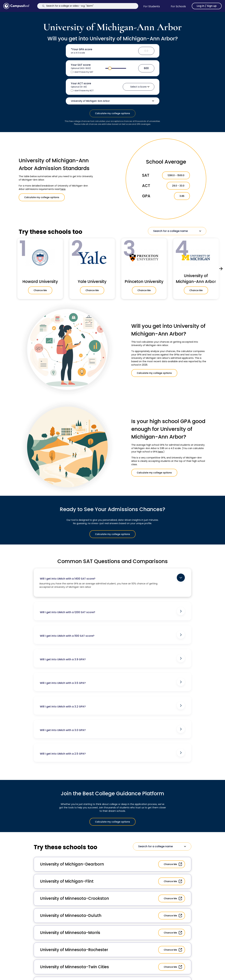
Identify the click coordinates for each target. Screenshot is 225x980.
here (63, 189)
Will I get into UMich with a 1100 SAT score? (112, 635)
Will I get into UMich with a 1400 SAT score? (112, 578)
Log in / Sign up (207, 6)
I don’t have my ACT (84, 91)
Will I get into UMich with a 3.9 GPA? (112, 658)
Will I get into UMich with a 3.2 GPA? (112, 705)
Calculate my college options (112, 113)
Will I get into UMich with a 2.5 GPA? (112, 753)
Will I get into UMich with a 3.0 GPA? (112, 729)
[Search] (88, 6)
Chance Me (40, 290)
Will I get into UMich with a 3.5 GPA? (112, 682)
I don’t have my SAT (83, 72)
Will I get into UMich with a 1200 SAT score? (112, 611)
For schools (178, 6)
